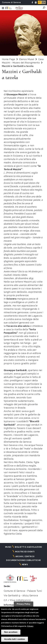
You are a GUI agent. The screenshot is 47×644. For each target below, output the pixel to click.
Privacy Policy (23, 604)
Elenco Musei (27, 59)
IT (40, 2)
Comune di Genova (11, 2)
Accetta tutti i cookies (14, 639)
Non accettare (11, 632)
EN (44, 2)
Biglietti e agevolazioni (28, 547)
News (25, 565)
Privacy (30, 626)
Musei (8, 547)
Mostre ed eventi (25, 552)
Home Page (8, 59)
